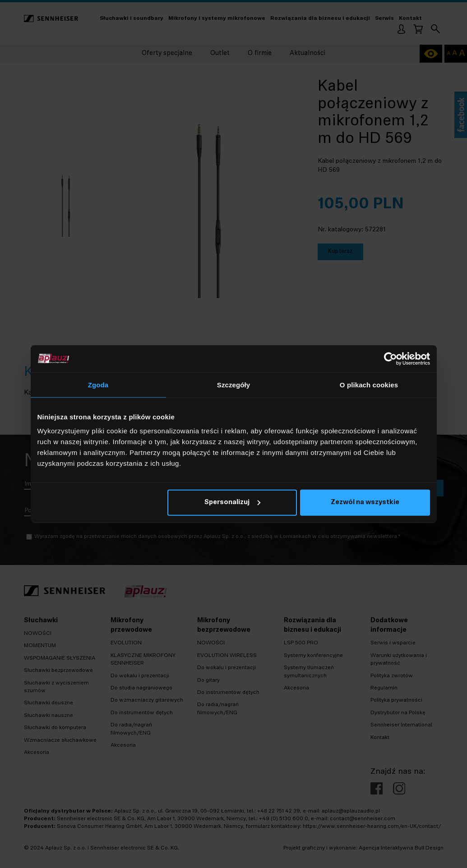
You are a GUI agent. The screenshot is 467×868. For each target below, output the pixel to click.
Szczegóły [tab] (233, 384)
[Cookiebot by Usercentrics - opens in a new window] (391, 358)
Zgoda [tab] (98, 384)
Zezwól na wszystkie (365, 503)
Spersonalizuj (232, 503)
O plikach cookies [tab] (369, 384)
